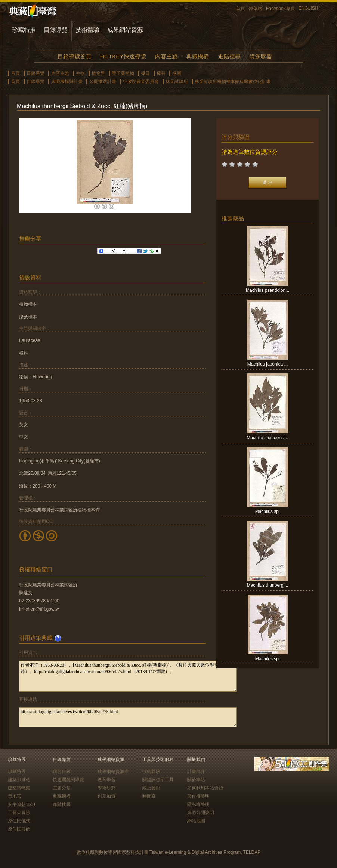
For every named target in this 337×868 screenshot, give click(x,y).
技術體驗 (87, 30)
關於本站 (196, 780)
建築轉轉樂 (19, 788)
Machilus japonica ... (268, 364)
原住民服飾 (19, 829)
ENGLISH (308, 8)
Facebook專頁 (280, 9)
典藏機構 (198, 56)
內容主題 (166, 56)
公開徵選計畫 (103, 82)
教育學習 (106, 780)
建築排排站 (19, 780)
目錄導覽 (56, 30)
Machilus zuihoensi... (267, 438)
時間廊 (149, 796)
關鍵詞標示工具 (158, 780)
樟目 (145, 73)
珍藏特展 (24, 30)
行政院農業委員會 (141, 82)
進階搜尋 (229, 56)
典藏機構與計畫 (67, 82)
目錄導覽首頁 (74, 56)
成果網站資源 (125, 30)
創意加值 (106, 796)
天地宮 (15, 796)
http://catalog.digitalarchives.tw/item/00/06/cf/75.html (128, 717)
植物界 (98, 73)
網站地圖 (196, 821)
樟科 (161, 73)
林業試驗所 (177, 82)
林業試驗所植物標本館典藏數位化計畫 (233, 82)
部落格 (256, 9)
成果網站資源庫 (113, 771)
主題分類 (62, 788)
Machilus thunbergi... (268, 585)
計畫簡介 (196, 771)
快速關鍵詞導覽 (68, 780)
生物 (80, 73)
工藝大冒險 (19, 813)
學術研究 (106, 788)
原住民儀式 (19, 821)
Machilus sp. (268, 511)
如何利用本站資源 (205, 788)
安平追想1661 (22, 804)
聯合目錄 (62, 771)
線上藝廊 (151, 788)
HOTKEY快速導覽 (123, 56)
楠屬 (177, 73)
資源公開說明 (201, 813)
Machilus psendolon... (268, 290)
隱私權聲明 (198, 804)
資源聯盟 (261, 56)
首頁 (241, 9)
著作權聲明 (198, 796)
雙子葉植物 (123, 73)
